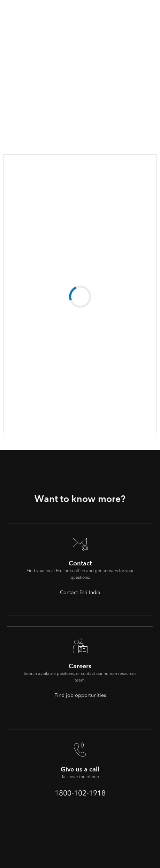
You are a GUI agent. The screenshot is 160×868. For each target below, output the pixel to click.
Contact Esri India (80, 592)
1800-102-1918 (80, 793)
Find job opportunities (80, 695)
